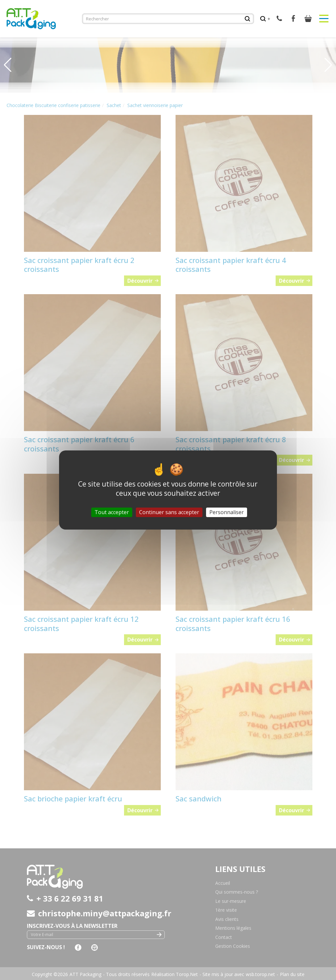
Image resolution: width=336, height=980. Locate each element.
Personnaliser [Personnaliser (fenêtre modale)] (227, 512)
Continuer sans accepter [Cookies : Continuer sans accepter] (169, 512)
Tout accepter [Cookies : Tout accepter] (112, 512)
